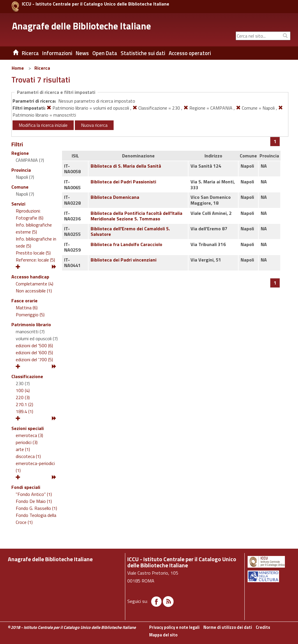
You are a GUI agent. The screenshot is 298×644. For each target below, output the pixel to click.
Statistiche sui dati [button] (143, 53)
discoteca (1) (28, 456)
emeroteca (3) (29, 435)
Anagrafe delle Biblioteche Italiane (81, 26)
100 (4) (23, 390)
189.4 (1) (24, 411)
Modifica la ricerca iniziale (43, 125)
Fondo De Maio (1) (34, 501)
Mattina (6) (27, 308)
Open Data (105, 53)
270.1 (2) (24, 404)
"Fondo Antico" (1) (34, 494)
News (82, 53)
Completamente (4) (35, 284)
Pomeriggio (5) (30, 315)
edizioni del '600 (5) (34, 352)
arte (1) (23, 449)
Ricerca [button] (30, 53)
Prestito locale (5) (33, 253)
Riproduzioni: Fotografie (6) (30, 214)
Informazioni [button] (57, 53)
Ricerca (42, 68)
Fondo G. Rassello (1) (36, 508)
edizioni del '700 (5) (34, 359)
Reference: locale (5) (35, 260)
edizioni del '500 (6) (34, 345)
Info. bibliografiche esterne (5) (34, 228)
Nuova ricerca (94, 125)
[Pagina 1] (275, 141)
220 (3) (23, 397)
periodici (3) (27, 442)
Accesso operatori (190, 53)
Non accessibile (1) (34, 291)
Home (18, 68)
